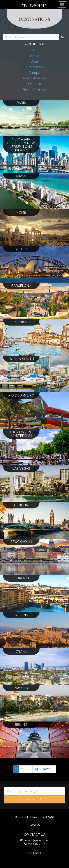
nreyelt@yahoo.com (36, 840)
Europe (35, 73)
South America (35, 89)
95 (36, 769)
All (35, 50)
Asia (34, 61)
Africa (35, 56)
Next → (48, 769)
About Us (34, 825)
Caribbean (34, 67)
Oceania (35, 84)
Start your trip (34, 799)
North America (35, 78)
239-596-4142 (34, 5)
